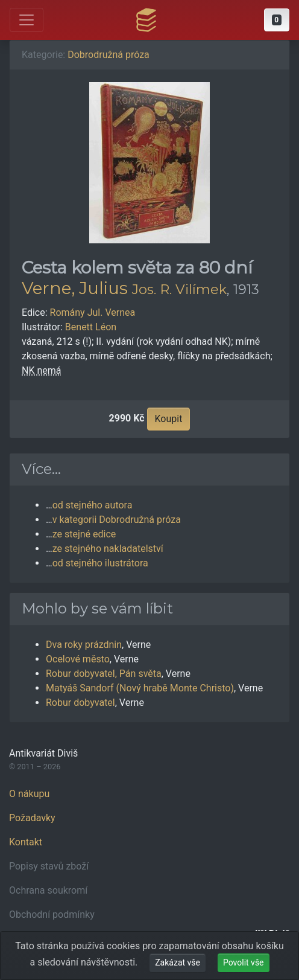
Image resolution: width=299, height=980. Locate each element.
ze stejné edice (84, 534)
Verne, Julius (75, 288)
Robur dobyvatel (80, 703)
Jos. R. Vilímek (179, 289)
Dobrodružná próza (109, 55)
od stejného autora (93, 505)
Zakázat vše (178, 962)
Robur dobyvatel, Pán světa (104, 674)
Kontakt (26, 842)
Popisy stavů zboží (49, 866)
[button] (277, 20)
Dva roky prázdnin (84, 645)
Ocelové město (78, 659)
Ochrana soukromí (48, 890)
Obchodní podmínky (52, 914)
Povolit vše (244, 962)
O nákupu (29, 794)
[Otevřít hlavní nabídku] (27, 20)
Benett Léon (91, 327)
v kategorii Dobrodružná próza (117, 520)
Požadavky (32, 818)
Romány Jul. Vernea (93, 312)
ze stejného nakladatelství (108, 549)
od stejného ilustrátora (100, 563)
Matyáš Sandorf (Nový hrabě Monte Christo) (140, 688)
